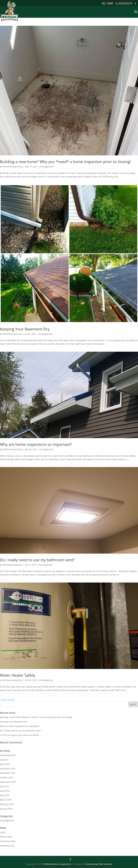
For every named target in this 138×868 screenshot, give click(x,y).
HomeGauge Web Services (99, 864)
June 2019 (5, 791)
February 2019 (7, 804)
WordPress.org (7, 846)
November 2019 (8, 773)
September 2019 (8, 782)
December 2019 (8, 769)
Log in (3, 832)
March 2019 (6, 800)
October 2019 (6, 777)
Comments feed (8, 841)
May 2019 (5, 795)
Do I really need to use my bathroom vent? (37, 560)
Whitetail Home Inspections (57, 864)
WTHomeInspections (13, 167)
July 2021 (4, 760)
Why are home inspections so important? (36, 444)
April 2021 (5, 764)
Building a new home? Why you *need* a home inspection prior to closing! (65, 162)
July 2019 (4, 786)
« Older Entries (7, 700)
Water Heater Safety (18, 675)
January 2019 (6, 809)
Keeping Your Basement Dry (25, 329)
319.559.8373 (125, 3)
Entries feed (6, 837)
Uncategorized (47, 167)
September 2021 (8, 755)
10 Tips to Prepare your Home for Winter (20, 735)
